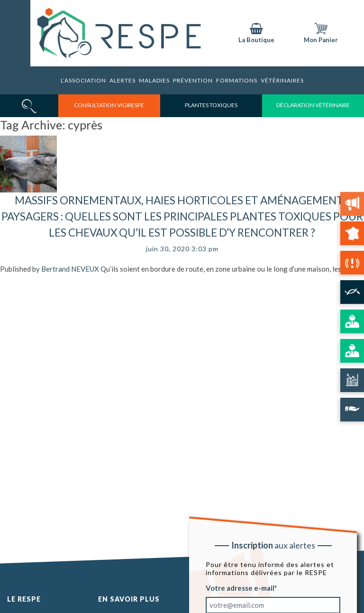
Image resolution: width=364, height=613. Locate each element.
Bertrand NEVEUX (70, 269)
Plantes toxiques (211, 105)
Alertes (123, 80)
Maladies (154, 80)
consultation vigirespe (109, 105)
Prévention (193, 80)
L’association (83, 80)
